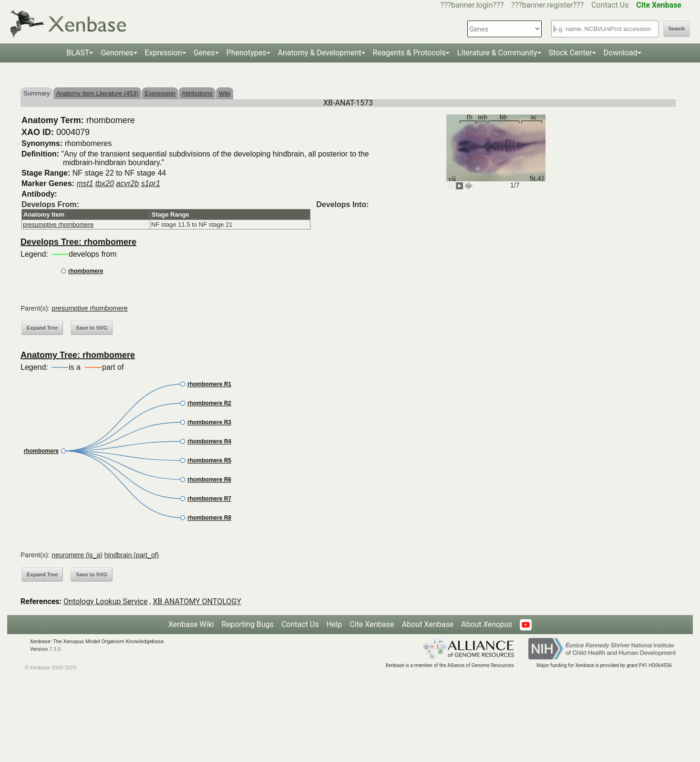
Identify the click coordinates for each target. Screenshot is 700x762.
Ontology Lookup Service (105, 601)
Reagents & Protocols (409, 53)
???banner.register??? (547, 5)
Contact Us (610, 5)
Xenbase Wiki (191, 624)
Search (677, 29)
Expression (164, 53)
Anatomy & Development (320, 53)
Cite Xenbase (372, 624)
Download (621, 53)
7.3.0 (55, 649)
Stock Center (571, 53)
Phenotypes (247, 53)
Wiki (225, 93)
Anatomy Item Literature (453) (98, 93)
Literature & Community (497, 53)
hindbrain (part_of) (132, 555)
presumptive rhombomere (58, 224)
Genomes (117, 53)
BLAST (78, 53)
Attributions (197, 93)
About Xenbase (428, 624)
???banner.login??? (472, 5)
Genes (204, 53)
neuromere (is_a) (77, 555)
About (487, 624)
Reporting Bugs (248, 624)
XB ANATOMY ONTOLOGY (197, 601)
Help (334, 624)
